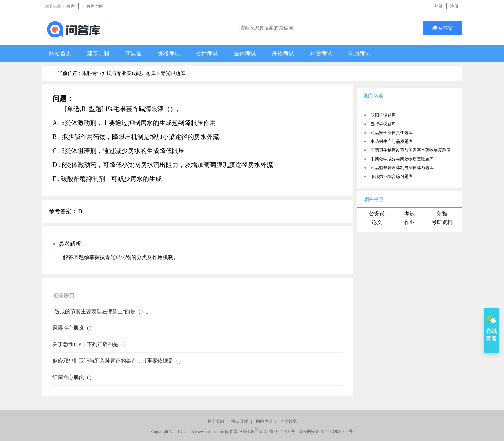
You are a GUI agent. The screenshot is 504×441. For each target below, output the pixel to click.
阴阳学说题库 (383, 115)
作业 (409, 222)
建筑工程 (98, 53)
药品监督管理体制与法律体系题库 (402, 168)
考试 (409, 213)
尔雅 (442, 213)
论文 (377, 222)
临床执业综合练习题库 (392, 176)
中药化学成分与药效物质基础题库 (402, 159)
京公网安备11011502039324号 (326, 432)
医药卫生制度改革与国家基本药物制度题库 (411, 150)
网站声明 (264, 421)
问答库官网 (93, 6)
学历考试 (359, 53)
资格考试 (169, 53)
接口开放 (240, 421)
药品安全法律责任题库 (392, 133)
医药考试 (245, 53)
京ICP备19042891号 (277, 432)
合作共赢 (288, 421)
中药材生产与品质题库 (392, 141)
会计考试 (207, 53)
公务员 (377, 213)
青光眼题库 (173, 73)
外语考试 (283, 53)
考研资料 (442, 222)
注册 (454, 6)
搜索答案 (443, 28)
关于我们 (216, 421)
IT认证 (134, 53)
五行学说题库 (383, 124)
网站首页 (60, 53)
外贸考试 (321, 53)
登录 (439, 6)
